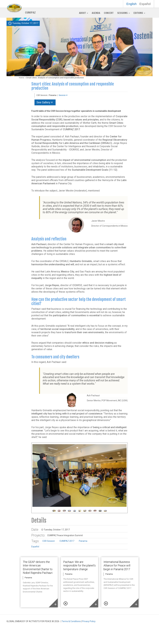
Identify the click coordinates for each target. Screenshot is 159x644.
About (84, 13)
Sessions (124, 13)
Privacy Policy (89, 621)
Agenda (96, 13)
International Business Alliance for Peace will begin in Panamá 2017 (117, 566)
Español (145, 4)
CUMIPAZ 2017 (67, 541)
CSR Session (49, 541)
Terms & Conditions (71, 621)
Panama (83, 541)
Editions (139, 13)
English (132, 4)
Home (22, 78)
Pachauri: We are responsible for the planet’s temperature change (79, 566)
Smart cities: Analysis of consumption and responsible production (73, 86)
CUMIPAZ (30, 12)
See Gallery (45, 102)
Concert (109, 13)
